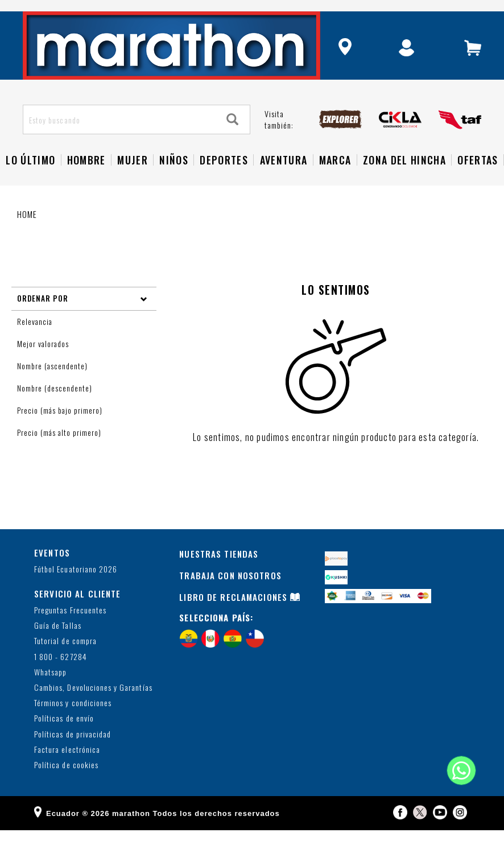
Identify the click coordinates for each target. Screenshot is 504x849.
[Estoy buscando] (120, 138)
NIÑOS (174, 179)
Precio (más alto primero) (60, 451)
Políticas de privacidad (73, 753)
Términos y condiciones (73, 722)
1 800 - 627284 (61, 676)
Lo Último (30, 179)
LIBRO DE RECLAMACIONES (233, 616)
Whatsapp (50, 691)
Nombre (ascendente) (53, 385)
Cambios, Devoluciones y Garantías (93, 706)
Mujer (133, 179)
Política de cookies (66, 784)
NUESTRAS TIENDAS (219, 572)
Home (27, 233)
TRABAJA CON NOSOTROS (230, 594)
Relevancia (36, 340)
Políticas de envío (64, 737)
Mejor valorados (44, 362)
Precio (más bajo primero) (61, 429)
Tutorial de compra (65, 660)
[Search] (233, 139)
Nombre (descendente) (56, 407)
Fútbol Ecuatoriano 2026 (76, 589)
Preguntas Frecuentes (70, 629)
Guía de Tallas (58, 644)
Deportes (224, 179)
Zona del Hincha (404, 179)
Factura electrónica (67, 768)
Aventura (284, 179)
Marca (335, 179)
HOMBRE (86, 179)
